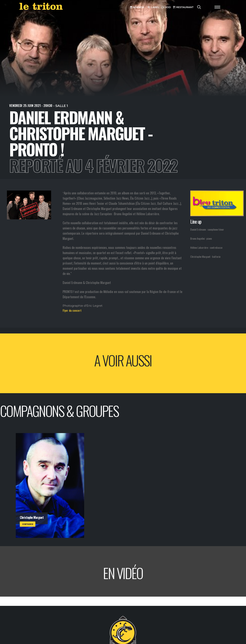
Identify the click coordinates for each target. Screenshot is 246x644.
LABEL (154, 7)
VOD (166, 7)
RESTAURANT (183, 7)
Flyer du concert (72, 310)
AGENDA (137, 7)
